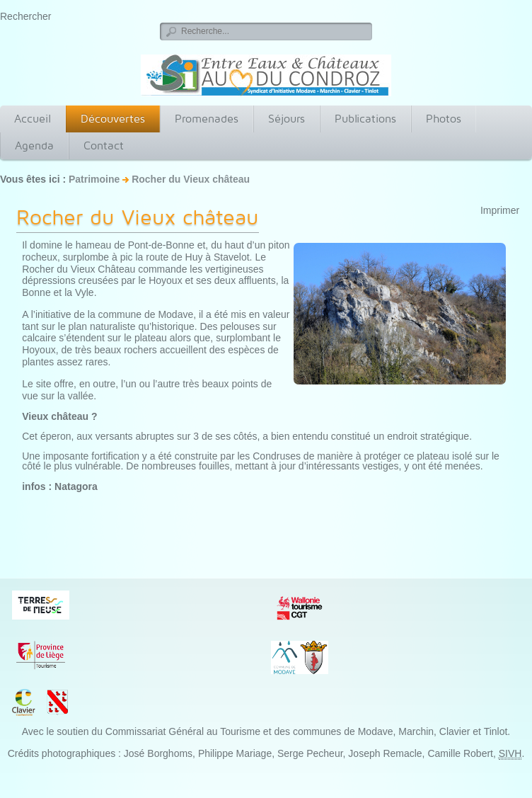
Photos (444, 119)
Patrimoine (94, 179)
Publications (365, 119)
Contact (104, 146)
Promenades (207, 119)
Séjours (287, 119)
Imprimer (500, 210)
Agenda (34, 146)
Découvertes (113, 119)
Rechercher (25, 16)
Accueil (33, 119)
